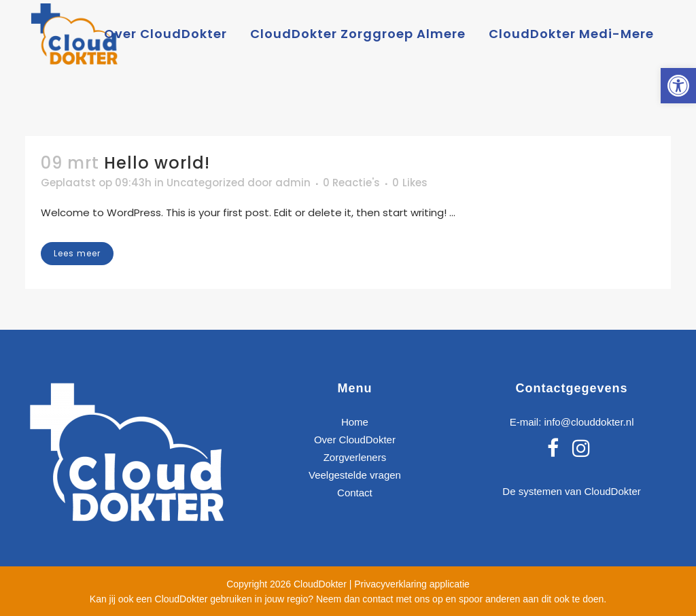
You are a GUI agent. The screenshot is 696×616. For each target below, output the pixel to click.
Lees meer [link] (77, 253)
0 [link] (410, 183)
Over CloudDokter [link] (355, 440)
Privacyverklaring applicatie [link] (412, 584)
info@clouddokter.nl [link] (589, 422)
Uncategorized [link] (206, 183)
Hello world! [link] (157, 163)
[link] (678, 86)
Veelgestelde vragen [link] (355, 475)
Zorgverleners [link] (355, 457)
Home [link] (355, 422)
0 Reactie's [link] (351, 183)
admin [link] (293, 183)
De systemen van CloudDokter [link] (571, 491)
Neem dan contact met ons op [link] (380, 599)
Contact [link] (355, 493)
